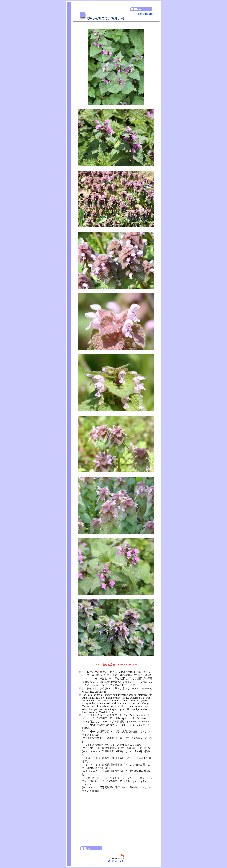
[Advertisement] (116, 818)
